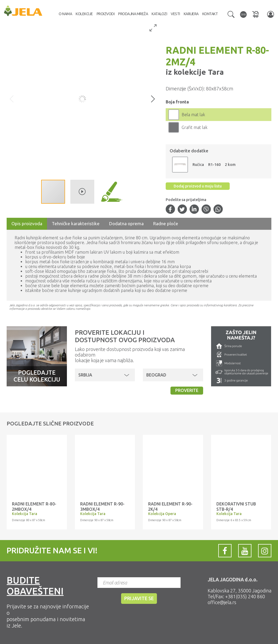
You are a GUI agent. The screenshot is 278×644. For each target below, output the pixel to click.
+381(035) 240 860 (245, 596)
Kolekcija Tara (25, 514)
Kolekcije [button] (84, 14)
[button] (231, 14)
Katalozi (159, 14)
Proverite (187, 390)
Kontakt (210, 14)
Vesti (175, 14)
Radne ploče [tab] (166, 223)
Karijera (191, 14)
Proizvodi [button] (106, 14)
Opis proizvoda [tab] (27, 223)
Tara (215, 72)
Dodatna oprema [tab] (126, 223)
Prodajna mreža (133, 14)
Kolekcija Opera (162, 514)
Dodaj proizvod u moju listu (198, 186)
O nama (65, 14)
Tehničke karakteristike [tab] (76, 223)
